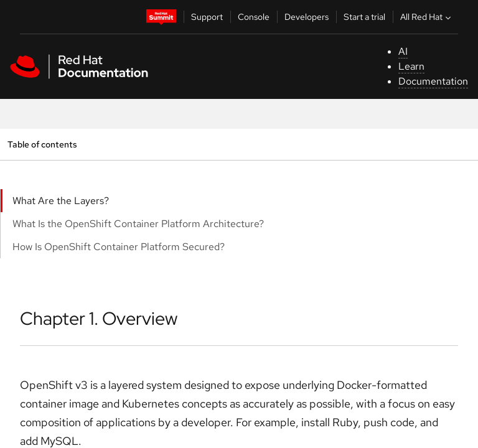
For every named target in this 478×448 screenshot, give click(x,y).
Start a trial (364, 17)
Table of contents (42, 144)
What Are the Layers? (61, 201)
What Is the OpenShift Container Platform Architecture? (138, 224)
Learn (411, 66)
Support (207, 17)
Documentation (433, 81)
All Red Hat (427, 17)
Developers (307, 17)
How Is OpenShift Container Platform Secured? (119, 247)
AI (403, 51)
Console (254, 17)
